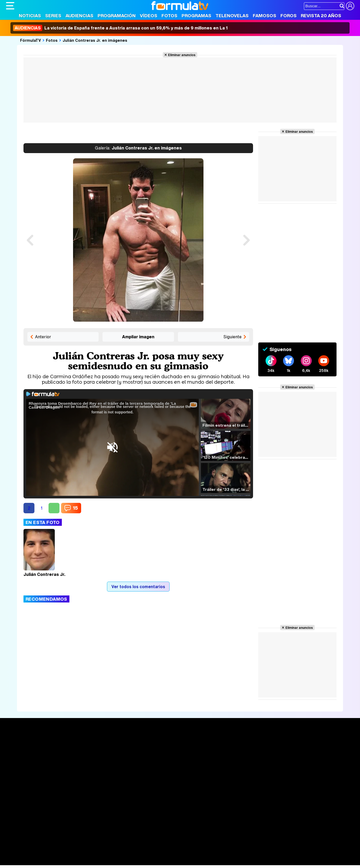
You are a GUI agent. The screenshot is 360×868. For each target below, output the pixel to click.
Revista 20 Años (321, 16)
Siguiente (232, 337)
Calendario (88, 749)
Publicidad (183, 804)
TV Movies (88, 760)
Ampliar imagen (138, 337)
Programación (117, 16)
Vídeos (149, 16)
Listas (83, 755)
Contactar (203, 804)
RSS (219, 804)
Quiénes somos (21, 804)
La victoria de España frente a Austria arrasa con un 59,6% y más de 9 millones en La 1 (120, 28)
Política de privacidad (79, 804)
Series (53, 16)
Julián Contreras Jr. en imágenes (95, 40)
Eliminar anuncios (182, 55)
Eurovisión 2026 (230, 759)
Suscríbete (296, 762)
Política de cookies (117, 804)
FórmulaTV (31, 40)
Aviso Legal (47, 804)
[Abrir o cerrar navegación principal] (10, 6)
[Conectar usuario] (350, 6)
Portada (19, 743)
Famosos (265, 16)
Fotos (169, 16)
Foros (289, 16)
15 (75, 508)
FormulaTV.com (20, 813)
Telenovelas (232, 16)
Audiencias (79, 16)
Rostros (293, 743)
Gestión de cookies (154, 804)
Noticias (30, 16)
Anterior (43, 337)
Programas (196, 16)
